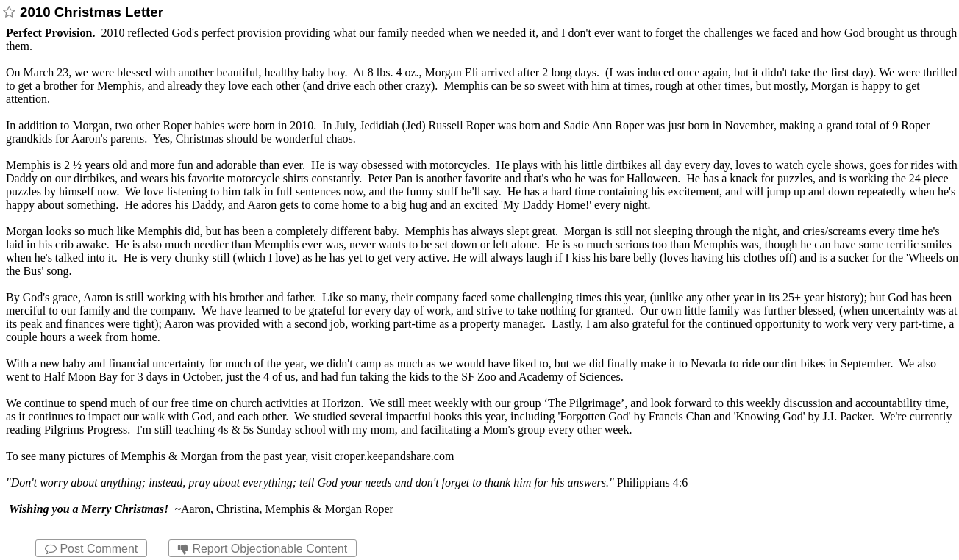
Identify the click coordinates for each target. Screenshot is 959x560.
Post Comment (91, 549)
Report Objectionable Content (263, 549)
